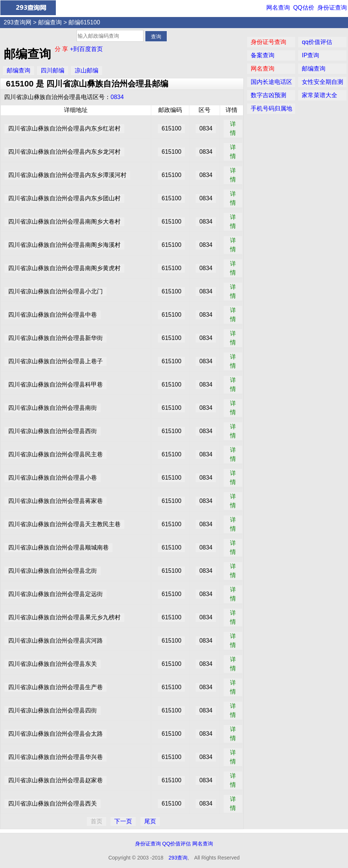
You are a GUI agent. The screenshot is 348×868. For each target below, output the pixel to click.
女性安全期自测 (322, 82)
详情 (233, 128)
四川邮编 (53, 70)
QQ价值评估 (177, 844)
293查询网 (18, 22)
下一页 (123, 821)
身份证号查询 (268, 42)
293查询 (178, 858)
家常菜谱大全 (320, 95)
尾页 (150, 821)
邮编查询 (50, 22)
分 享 (62, 49)
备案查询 (263, 55)
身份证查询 (332, 8)
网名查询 (278, 8)
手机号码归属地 (271, 108)
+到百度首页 (86, 49)
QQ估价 (304, 8)
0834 (117, 97)
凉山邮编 (87, 70)
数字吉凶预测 (268, 95)
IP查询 (310, 55)
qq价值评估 (317, 42)
